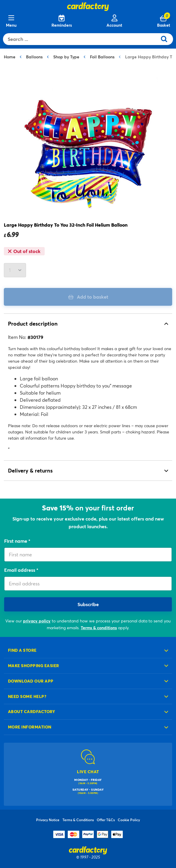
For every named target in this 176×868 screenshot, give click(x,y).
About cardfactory (32, 711)
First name (16, 541)
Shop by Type (66, 57)
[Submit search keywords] (166, 39)
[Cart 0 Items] (164, 21)
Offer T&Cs (106, 820)
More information (30, 727)
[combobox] (81, 39)
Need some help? (27, 696)
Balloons (34, 57)
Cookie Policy (129, 820)
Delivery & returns (30, 470)
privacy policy (37, 621)
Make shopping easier (34, 666)
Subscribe (88, 604)
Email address (20, 570)
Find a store (22, 650)
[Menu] (11, 21)
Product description (33, 324)
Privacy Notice (48, 820)
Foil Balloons (102, 57)
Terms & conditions (99, 628)
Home (10, 57)
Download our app (31, 681)
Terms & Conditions (78, 820)
